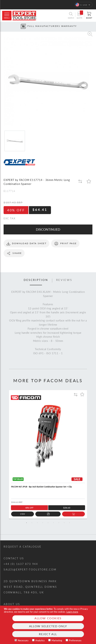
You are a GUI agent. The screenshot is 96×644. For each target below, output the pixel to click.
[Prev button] (3, 27)
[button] (83, 5)
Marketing (57, 640)
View (23, 514)
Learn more (72, 612)
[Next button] (93, 27)
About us (12, 604)
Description (36, 280)
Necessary (23, 640)
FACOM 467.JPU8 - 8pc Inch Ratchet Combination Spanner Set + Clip (41, 487)
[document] (48, 625)
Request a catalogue (23, 547)
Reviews (64, 280)
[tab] (36, 281)
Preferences (75, 640)
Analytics (40, 640)
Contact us (14, 558)
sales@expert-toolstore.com (30, 569)
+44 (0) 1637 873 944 (21, 564)
